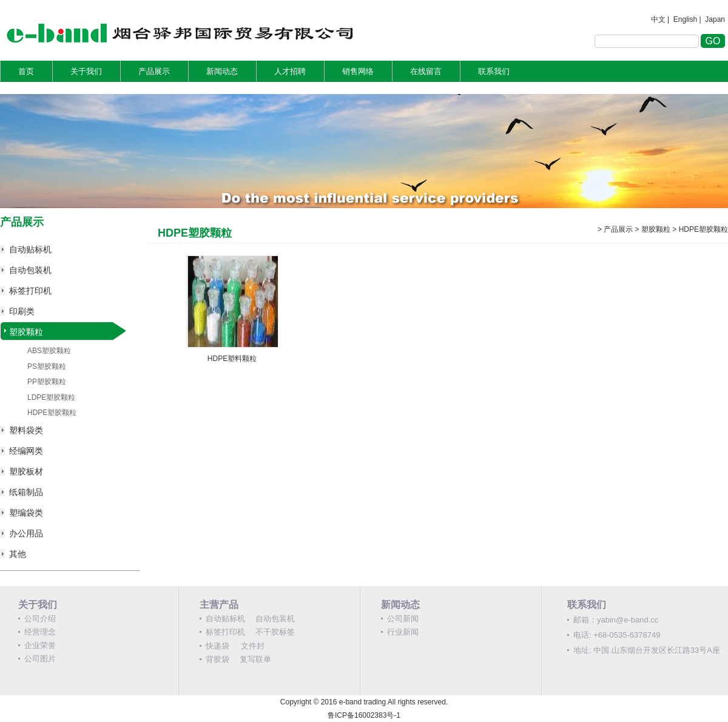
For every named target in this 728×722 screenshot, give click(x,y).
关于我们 (86, 71)
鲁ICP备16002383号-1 (364, 715)
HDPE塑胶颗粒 (52, 413)
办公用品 (26, 533)
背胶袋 (217, 659)
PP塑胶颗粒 (47, 382)
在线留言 (426, 71)
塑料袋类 (26, 430)
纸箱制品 (26, 492)
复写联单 (255, 659)
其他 (18, 554)
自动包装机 (30, 270)
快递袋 (217, 646)
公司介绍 (40, 619)
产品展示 (154, 71)
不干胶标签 (275, 632)
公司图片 (40, 659)
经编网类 (26, 451)
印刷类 (22, 311)
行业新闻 (403, 632)
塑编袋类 (26, 513)
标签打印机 (30, 291)
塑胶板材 (26, 471)
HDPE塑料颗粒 (232, 359)
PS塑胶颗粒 (47, 366)
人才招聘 (290, 71)
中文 (658, 19)
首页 (26, 71)
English (685, 19)
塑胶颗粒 (26, 332)
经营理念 (40, 632)
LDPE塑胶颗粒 (51, 397)
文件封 (253, 646)
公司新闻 (403, 619)
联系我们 (494, 71)
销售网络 (358, 71)
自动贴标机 (30, 249)
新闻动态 (222, 71)
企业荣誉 (40, 645)
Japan (715, 19)
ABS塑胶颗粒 (49, 351)
